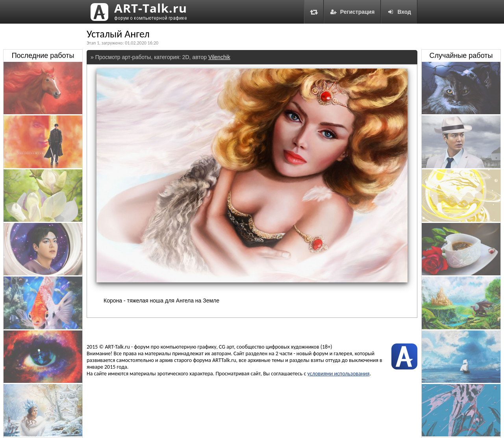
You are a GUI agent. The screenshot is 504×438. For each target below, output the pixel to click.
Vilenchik (219, 57)
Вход (399, 12)
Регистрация (352, 12)
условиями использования (339, 374)
